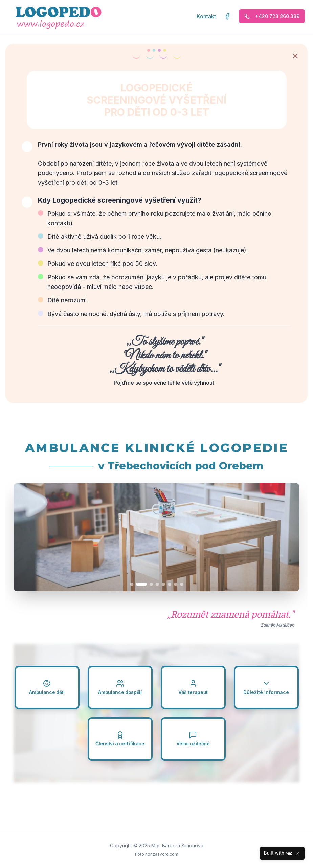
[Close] (298, 853)
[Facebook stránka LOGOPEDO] (227, 16)
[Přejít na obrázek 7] (176, 584)
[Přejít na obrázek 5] (163, 584)
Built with (278, 853)
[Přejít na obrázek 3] (151, 584)
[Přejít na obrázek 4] (157, 584)
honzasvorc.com (162, 854)
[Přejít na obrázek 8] (182, 584)
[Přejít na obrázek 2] (145, 584)
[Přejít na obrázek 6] (170, 584)
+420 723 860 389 (272, 16)
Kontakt (206, 16)
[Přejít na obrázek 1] (135, 584)
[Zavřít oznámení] (295, 56)
